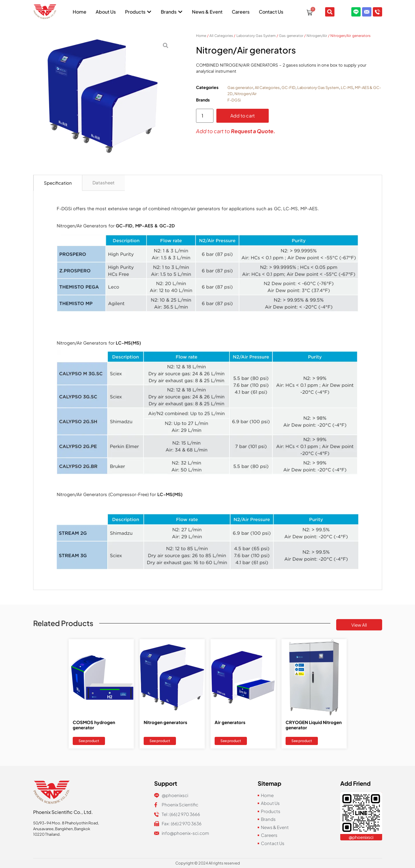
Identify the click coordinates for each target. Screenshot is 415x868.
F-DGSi (234, 100)
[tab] (58, 183)
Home (201, 36)
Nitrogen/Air (317, 36)
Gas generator (291, 36)
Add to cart (243, 116)
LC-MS (347, 88)
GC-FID (288, 88)
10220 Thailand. (47, 834)
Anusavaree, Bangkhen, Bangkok (62, 829)
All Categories (221, 36)
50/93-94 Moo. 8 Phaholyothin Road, (66, 823)
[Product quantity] (205, 116)
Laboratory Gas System (256, 36)
